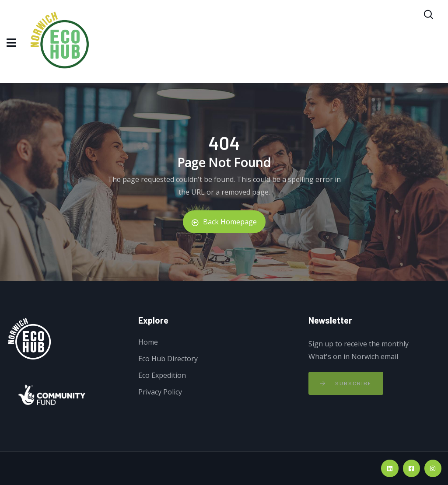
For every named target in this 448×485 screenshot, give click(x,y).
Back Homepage (224, 222)
